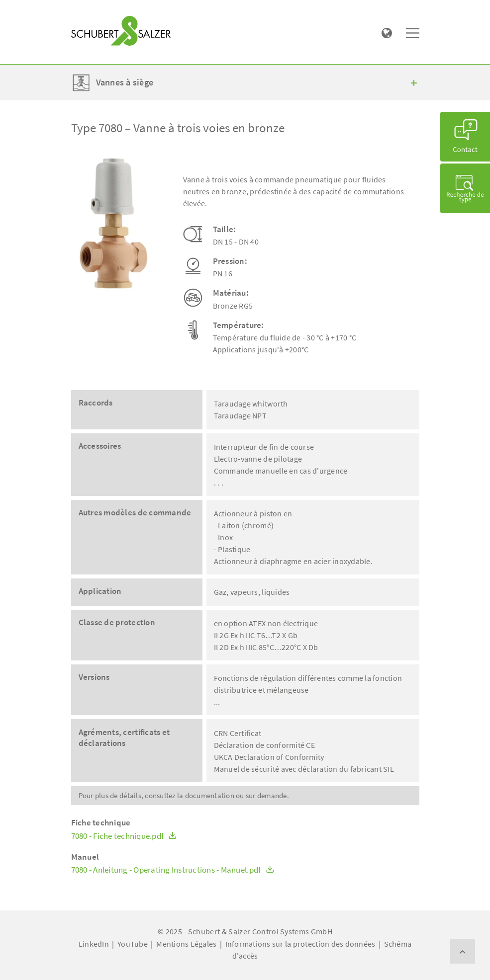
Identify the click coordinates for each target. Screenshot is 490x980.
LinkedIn (94, 944)
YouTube (133, 944)
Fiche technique (101, 823)
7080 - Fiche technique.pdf (124, 836)
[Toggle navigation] (86, 10)
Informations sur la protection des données (300, 944)
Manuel (85, 857)
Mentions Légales (186, 944)
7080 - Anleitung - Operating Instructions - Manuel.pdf (173, 870)
